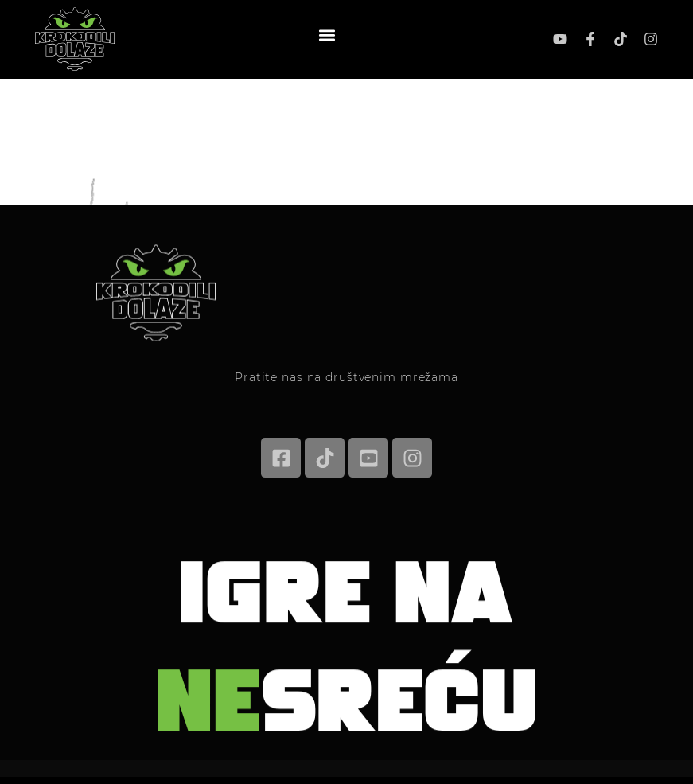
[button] (327, 35)
